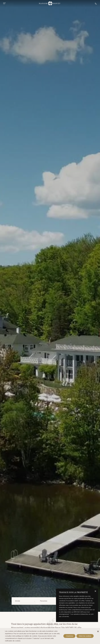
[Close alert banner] (95, 591)
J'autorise (69, 636)
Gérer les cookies (85, 636)
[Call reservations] (96, 4)
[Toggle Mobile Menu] (5, 3)
